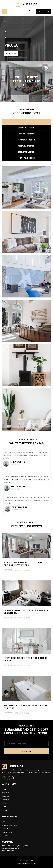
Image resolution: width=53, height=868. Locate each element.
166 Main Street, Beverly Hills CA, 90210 (15, 846)
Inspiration (8, 672)
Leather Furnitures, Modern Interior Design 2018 (26, 695)
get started (43, 11)
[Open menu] (5, 11)
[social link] (4, 778)
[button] (30, 11)
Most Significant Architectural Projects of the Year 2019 (26, 647)
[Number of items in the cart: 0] (33, 11)
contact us (11, 54)
